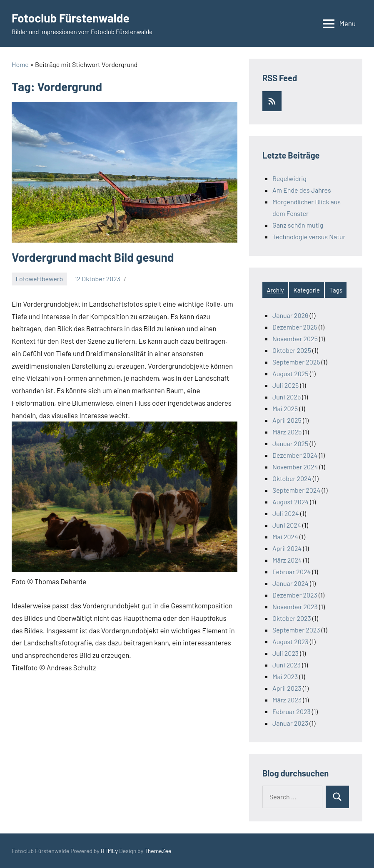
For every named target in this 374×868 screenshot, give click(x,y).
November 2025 (295, 339)
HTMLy (109, 851)
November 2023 (295, 606)
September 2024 (296, 490)
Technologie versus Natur (309, 237)
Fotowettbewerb (40, 279)
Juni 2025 (287, 397)
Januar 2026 (290, 315)
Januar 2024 (290, 583)
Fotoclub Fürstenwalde (71, 18)
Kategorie (307, 290)
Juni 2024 (287, 525)
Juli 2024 (286, 513)
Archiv (275, 290)
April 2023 (287, 688)
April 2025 (287, 420)
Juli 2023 (285, 653)
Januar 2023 (290, 723)
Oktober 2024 (292, 478)
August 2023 (290, 641)
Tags (336, 290)
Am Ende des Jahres (302, 190)
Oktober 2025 (292, 350)
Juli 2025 (285, 385)
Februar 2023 (292, 711)
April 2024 (287, 548)
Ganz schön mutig (298, 225)
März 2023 (287, 700)
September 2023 (296, 630)
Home (20, 64)
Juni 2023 (287, 665)
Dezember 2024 (295, 455)
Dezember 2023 (295, 595)
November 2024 (295, 467)
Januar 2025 (290, 443)
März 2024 (287, 560)
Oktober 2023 (292, 618)
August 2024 (290, 502)
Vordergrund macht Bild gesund (93, 257)
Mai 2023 (285, 676)
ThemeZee (158, 851)
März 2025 (287, 432)
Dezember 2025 (295, 327)
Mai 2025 (285, 408)
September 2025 (296, 362)
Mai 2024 (285, 537)
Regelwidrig (289, 178)
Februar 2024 (292, 572)
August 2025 (290, 373)
